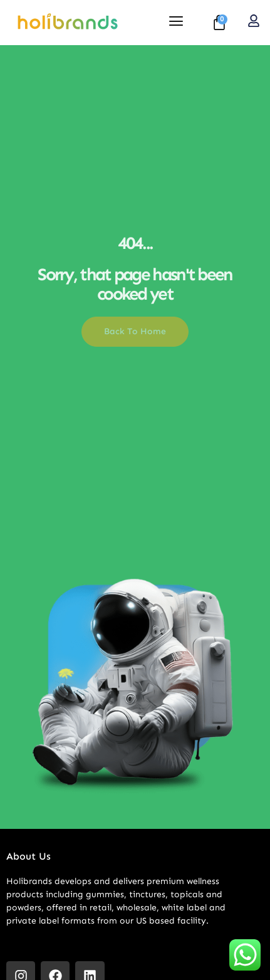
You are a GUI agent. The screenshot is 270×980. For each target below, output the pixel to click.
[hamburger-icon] (176, 23)
